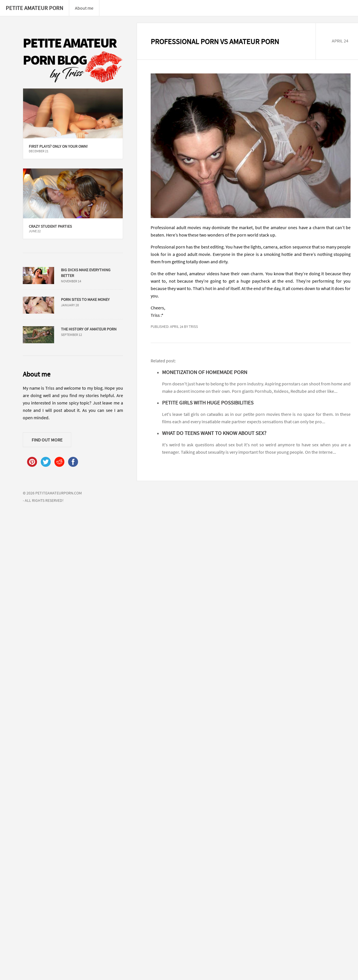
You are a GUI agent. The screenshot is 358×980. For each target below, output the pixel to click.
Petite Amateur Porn (34, 8)
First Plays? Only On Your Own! (58, 146)
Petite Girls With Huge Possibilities (208, 403)
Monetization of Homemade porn (205, 372)
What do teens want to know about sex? (214, 433)
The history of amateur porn (89, 329)
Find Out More (47, 440)
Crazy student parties (50, 226)
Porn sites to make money (85, 299)
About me (84, 8)
